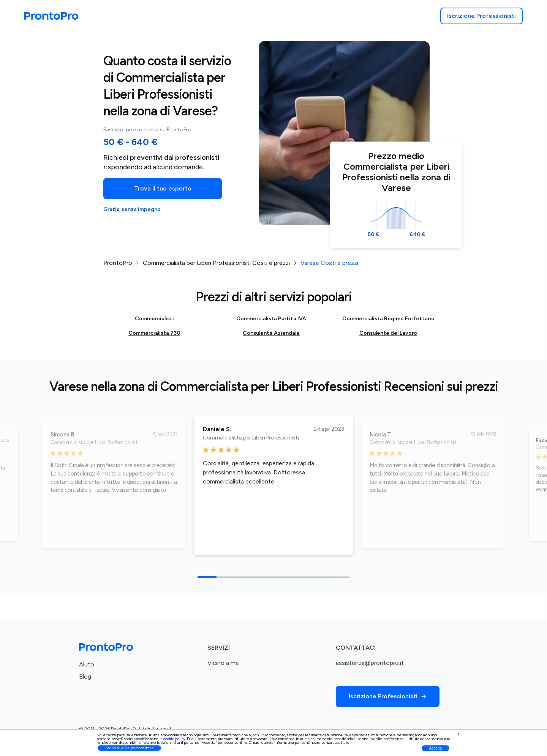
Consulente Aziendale (271, 333)
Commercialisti (154, 319)
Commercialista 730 (154, 333)
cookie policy (174, 739)
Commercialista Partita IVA (271, 319)
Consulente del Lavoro (388, 333)
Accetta (436, 748)
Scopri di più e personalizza (129, 748)
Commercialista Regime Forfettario (388, 319)
